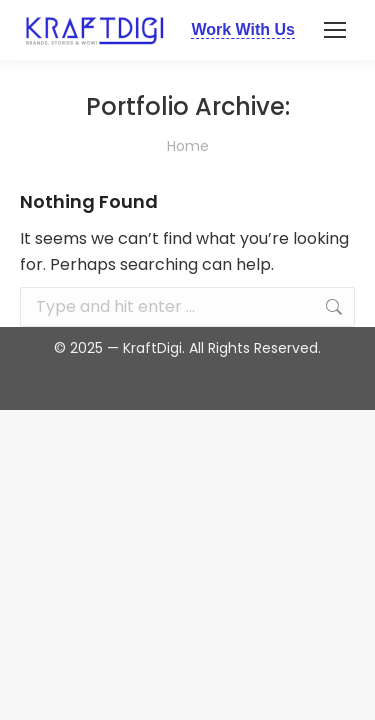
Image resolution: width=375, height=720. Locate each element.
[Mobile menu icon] (335, 30)
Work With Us (243, 29)
